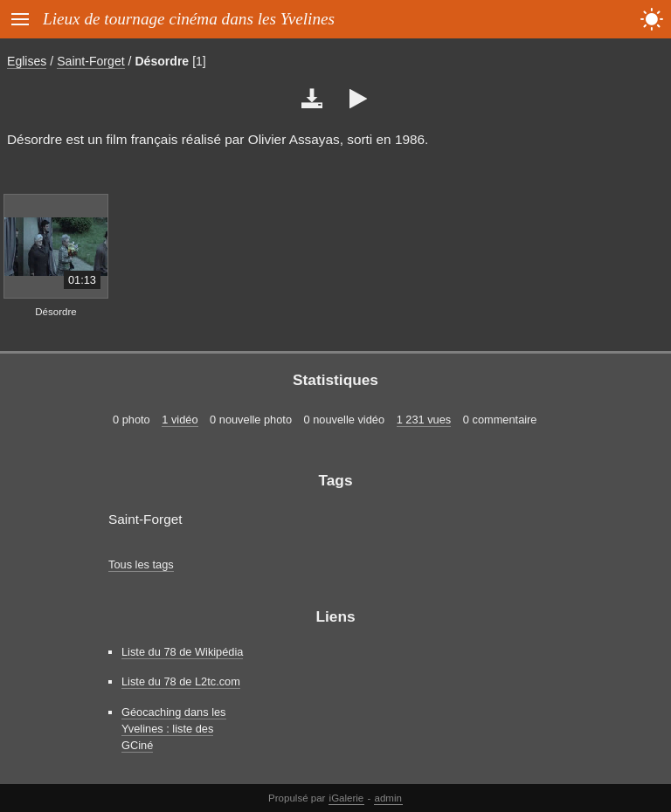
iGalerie (347, 798)
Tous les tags (141, 564)
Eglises (27, 61)
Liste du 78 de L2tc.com (181, 681)
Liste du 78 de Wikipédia (182, 652)
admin (388, 798)
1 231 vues (424, 420)
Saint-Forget (90, 61)
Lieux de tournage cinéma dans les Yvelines (189, 19)
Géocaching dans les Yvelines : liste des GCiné (174, 729)
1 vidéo (180, 420)
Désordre (162, 61)
